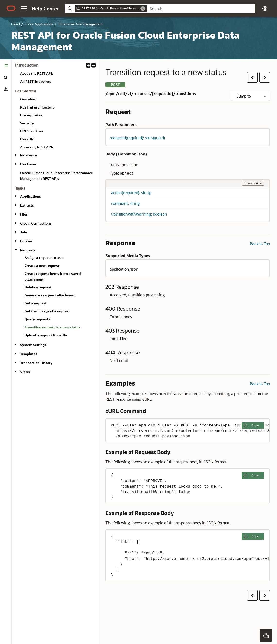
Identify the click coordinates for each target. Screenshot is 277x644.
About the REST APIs (37, 73)
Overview (28, 99)
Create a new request (42, 266)
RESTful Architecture (37, 107)
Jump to (251, 96)
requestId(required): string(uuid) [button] (137, 138)
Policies (26, 241)
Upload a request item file (46, 335)
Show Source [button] (253, 183)
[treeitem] (60, 328)
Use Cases (28, 164)
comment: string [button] (125, 203)
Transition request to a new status (52, 327)
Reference (29, 155)
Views (25, 372)
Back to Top (260, 244)
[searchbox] (201, 9)
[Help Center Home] (45, 9)
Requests (28, 250)
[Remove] (143, 9)
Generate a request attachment (50, 295)
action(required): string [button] (131, 193)
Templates (29, 354)
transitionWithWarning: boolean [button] (139, 214)
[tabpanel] (55, 221)
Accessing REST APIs (37, 147)
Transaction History (36, 363)
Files (24, 214)
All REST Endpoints (36, 81)
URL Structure (32, 131)
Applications (30, 196)
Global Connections (36, 223)
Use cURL (28, 139)
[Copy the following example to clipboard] (253, 426)
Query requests (37, 319)
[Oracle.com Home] (11, 8)
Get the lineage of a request (47, 311)
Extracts (27, 205)
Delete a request (38, 287)
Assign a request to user (44, 258)
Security (27, 123)
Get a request (36, 303)
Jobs (24, 232)
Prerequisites (31, 115)
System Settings (33, 345)
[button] (24, 8)
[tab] (6, 66)
